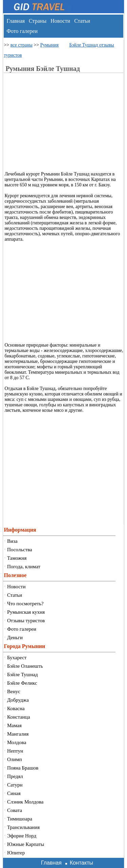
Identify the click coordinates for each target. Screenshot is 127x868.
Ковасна (16, 708)
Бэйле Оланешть (25, 666)
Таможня (17, 558)
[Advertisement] (66, 124)
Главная (16, 21)
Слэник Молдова (25, 802)
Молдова (17, 742)
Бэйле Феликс (22, 683)
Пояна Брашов (23, 768)
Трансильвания (23, 827)
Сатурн (15, 785)
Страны (38, 21)
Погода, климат (24, 567)
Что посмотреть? (25, 604)
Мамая (14, 725)
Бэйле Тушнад (23, 675)
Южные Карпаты (26, 844)
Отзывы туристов (26, 621)
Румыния (49, 45)
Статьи (82, 21)
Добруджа (18, 700)
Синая (14, 793)
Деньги (15, 638)
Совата (15, 810)
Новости (60, 21)
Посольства (20, 550)
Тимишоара (20, 819)
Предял (15, 776)
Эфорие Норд (22, 836)
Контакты (81, 863)
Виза (12, 541)
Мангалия (18, 734)
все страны (22, 45)
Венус (14, 691)
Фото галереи (22, 31)
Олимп (15, 759)
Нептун (15, 751)
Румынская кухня (26, 612)
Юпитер (16, 853)
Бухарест (17, 658)
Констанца (19, 717)
